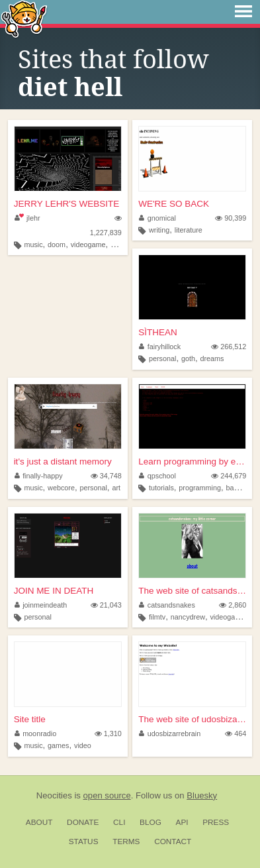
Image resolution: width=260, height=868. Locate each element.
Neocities (54, 795)
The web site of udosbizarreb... (192, 719)
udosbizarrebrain (170, 733)
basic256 (240, 488)
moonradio (36, 733)
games (58, 745)
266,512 (229, 347)
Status (84, 841)
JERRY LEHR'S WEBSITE (67, 204)
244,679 (229, 476)
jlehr (27, 218)
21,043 (106, 605)
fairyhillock (160, 347)
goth (188, 358)
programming (200, 488)
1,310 (108, 733)
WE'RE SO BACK (174, 204)
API (182, 822)
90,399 (231, 218)
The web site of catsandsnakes (192, 591)
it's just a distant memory (63, 461)
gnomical (157, 218)
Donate (83, 822)
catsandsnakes (167, 605)
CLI (119, 822)
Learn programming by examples (192, 461)
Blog (151, 822)
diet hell (70, 87)
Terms (126, 841)
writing (159, 230)
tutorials (161, 488)
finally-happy (39, 476)
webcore (61, 488)
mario (119, 244)
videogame (88, 244)
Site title (30, 719)
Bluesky (202, 795)
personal (162, 358)
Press (216, 822)
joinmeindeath (41, 605)
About (39, 822)
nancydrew (188, 617)
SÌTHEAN (158, 332)
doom (57, 244)
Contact (173, 841)
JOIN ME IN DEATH (54, 591)
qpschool (157, 476)
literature (189, 230)
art (116, 488)
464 (236, 733)
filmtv (157, 617)
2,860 (233, 605)
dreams (212, 358)
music (33, 244)
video (83, 745)
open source (107, 795)
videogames (229, 617)
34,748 (106, 476)
